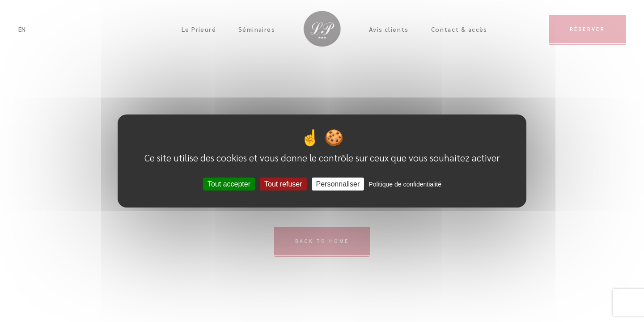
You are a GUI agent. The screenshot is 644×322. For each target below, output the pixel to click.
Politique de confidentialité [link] (405, 184)
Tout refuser (283, 184)
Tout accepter (229, 184)
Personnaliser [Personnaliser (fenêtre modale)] (338, 184)
